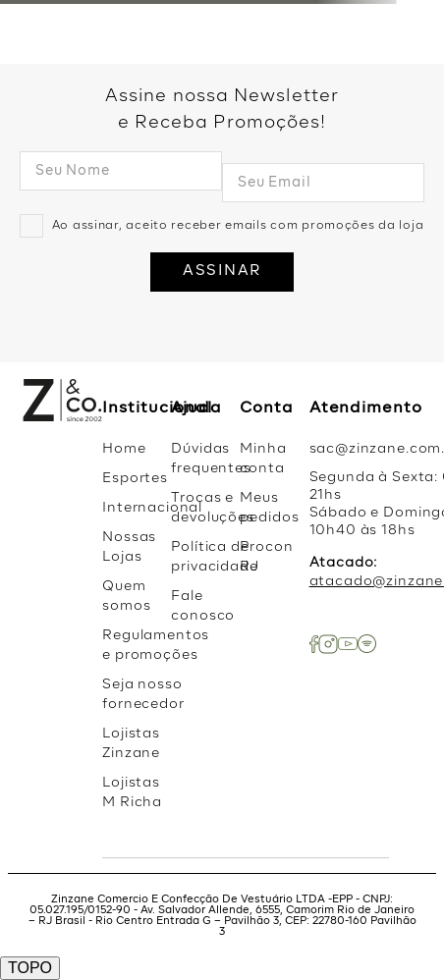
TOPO (30, 968)
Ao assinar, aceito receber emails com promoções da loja (238, 226)
